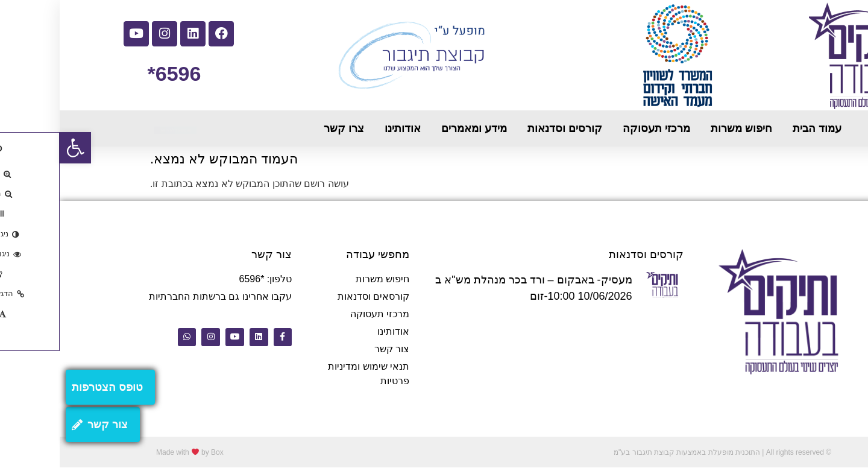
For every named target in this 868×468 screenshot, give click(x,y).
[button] (16, 148)
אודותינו (343, 128)
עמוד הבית (757, 128)
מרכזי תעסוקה (597, 128)
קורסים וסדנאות (505, 128)
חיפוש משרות (682, 128)
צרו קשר (284, 128)
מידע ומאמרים (414, 128)
